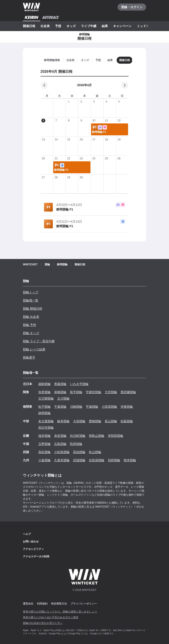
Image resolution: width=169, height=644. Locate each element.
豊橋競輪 (95, 421)
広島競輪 (60, 444)
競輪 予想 (29, 325)
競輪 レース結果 (34, 349)
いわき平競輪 (79, 384)
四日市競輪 (46, 428)
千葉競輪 (60, 407)
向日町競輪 (78, 436)
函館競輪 (44, 384)
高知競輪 (79, 452)
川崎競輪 (76, 407)
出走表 (45, 26)
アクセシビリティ (33, 549)
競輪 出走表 (31, 317)
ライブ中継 (89, 26)
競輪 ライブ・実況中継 (39, 341)
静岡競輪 (44, 413)
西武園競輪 (128, 392)
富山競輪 (111, 421)
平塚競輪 (92, 407)
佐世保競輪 (97, 460)
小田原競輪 (109, 407)
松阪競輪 (127, 421)
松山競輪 (95, 452)
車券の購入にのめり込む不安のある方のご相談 (51, 617)
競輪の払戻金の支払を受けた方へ (43, 623)
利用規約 (42, 604)
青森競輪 (60, 384)
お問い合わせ (31, 542)
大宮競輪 (111, 392)
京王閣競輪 (46, 398)
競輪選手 (29, 357)
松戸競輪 (44, 407)
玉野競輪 (44, 444)
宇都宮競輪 (94, 392)
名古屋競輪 (46, 421)
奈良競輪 (60, 436)
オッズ (71, 26)
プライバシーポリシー (84, 604)
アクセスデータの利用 (36, 557)
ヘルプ (27, 534)
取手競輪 (76, 392)
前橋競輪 (60, 392)
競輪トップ (31, 292)
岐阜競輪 (63, 421)
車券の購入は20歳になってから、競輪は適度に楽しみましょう (60, 612)
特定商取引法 (59, 604)
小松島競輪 (62, 452)
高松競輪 (44, 452)
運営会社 (28, 604)
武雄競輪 (79, 460)
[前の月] (44, 85)
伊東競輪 (127, 407)
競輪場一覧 (31, 300)
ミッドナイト (146, 26)
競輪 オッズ (31, 333)
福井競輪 (44, 436)
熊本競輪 (130, 460)
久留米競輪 (62, 460)
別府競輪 (114, 460)
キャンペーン (122, 26)
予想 (58, 26)
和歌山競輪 (97, 436)
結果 (105, 26)
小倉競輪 (44, 460)
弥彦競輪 (44, 392)
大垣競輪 (79, 421)
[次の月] (125, 85)
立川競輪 (63, 398)
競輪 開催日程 (33, 309)
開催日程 (29, 26)
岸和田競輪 (116, 436)
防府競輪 (76, 444)
